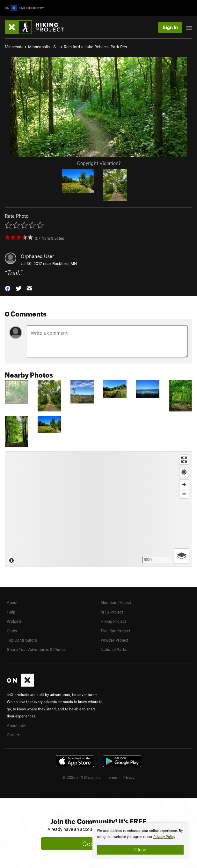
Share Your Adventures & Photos (36, 649)
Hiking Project (113, 621)
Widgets (14, 621)
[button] (8, 288)
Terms (112, 777)
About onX (16, 725)
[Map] (98, 509)
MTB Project (112, 612)
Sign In (170, 27)
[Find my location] (184, 472)
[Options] (182, 556)
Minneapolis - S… (44, 47)
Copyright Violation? (99, 163)
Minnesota (14, 47)
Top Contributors (22, 640)
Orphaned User (37, 256)
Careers (14, 735)
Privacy (128, 777)
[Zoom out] (184, 494)
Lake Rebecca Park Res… (107, 47)
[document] (140, 841)
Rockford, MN (65, 263)
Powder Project (114, 640)
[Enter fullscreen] (184, 460)
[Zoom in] (184, 485)
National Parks (114, 649)
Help (11, 612)
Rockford (72, 47)
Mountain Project (116, 602)
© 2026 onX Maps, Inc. (82, 777)
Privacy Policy (164, 837)
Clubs (12, 631)
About (12, 602)
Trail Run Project (115, 631)
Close (140, 849)
